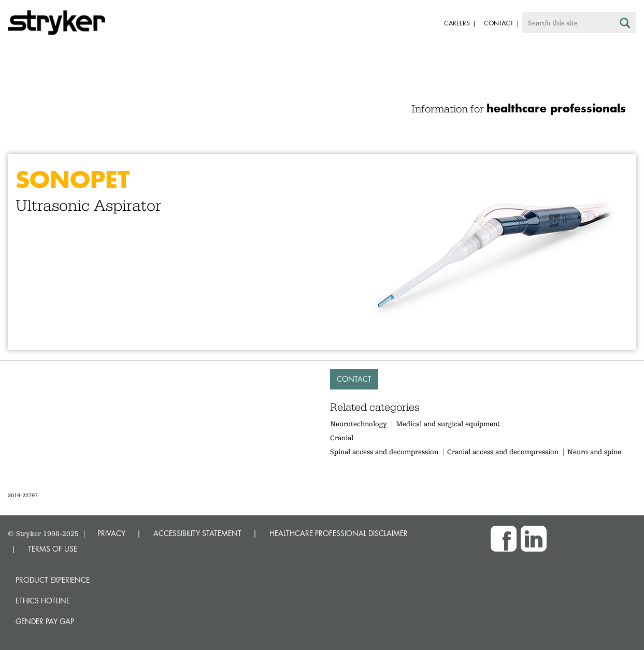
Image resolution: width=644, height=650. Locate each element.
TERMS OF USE (53, 549)
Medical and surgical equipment (448, 424)
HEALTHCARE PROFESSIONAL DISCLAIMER (339, 533)
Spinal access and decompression (384, 452)
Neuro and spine (594, 452)
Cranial (342, 438)
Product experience (53, 580)
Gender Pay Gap (45, 621)
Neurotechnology (359, 424)
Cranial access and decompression (503, 452)
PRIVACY (111, 533)
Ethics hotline (43, 601)
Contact (354, 379)
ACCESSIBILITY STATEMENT (197, 533)
